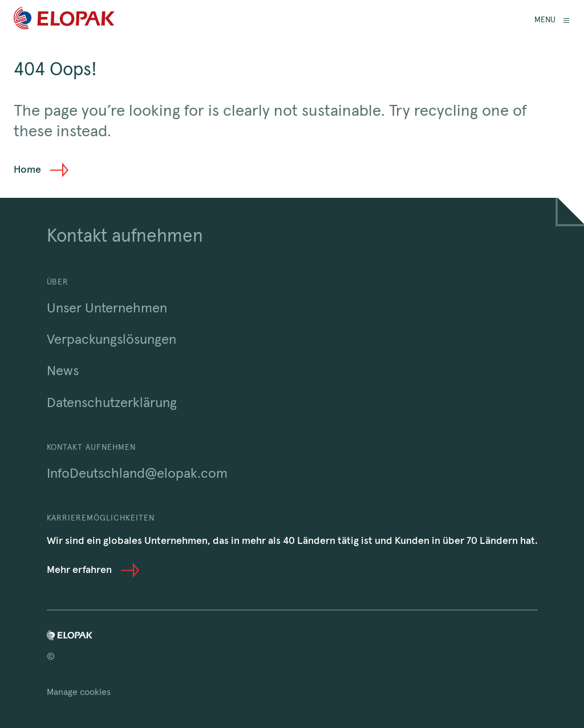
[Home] (64, 20)
